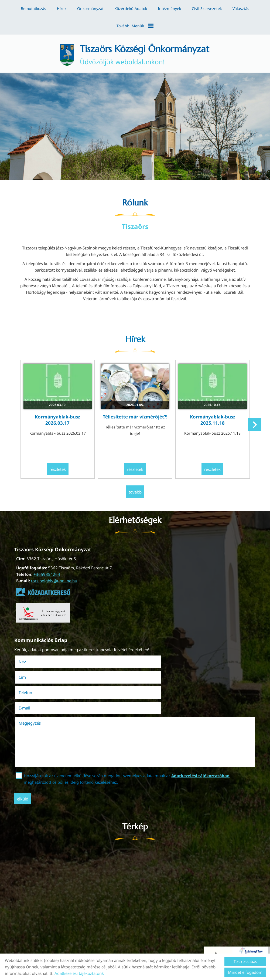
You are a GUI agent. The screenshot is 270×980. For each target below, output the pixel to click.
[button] (254, 428)
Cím (143, 664)
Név (32, 664)
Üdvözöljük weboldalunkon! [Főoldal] (145, 55)
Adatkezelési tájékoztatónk (79, 973)
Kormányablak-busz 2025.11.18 (210, 417)
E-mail (153, 679)
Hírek (62, 9)
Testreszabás (245, 961)
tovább (135, 495)
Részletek (60, 473)
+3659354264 (47, 577)
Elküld (25, 770)
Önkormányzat (90, 9)
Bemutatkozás (33, 9)
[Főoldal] (62, 55)
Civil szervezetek (207, 9)
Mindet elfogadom (245, 972)
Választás (241, 9)
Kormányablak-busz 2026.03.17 (60, 417)
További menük (135, 26)
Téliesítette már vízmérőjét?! (135, 414)
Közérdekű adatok (131, 9)
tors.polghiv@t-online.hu (54, 584)
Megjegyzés (32, 694)
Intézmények (169, 9)
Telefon (35, 679)
